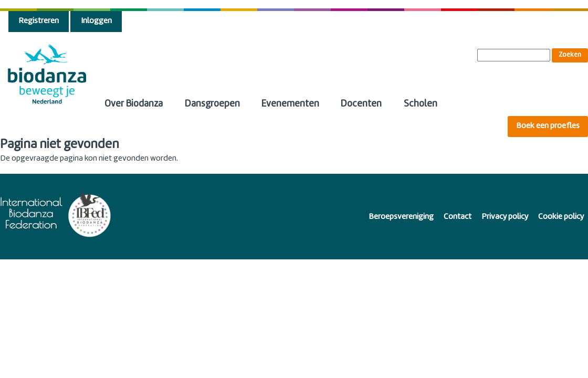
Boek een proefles (548, 126)
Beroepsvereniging (401, 217)
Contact (458, 217)
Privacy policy (505, 217)
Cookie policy (561, 217)
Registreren (39, 21)
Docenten (361, 104)
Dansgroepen (212, 104)
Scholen (421, 104)
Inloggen (96, 21)
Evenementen (290, 104)
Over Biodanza (134, 104)
